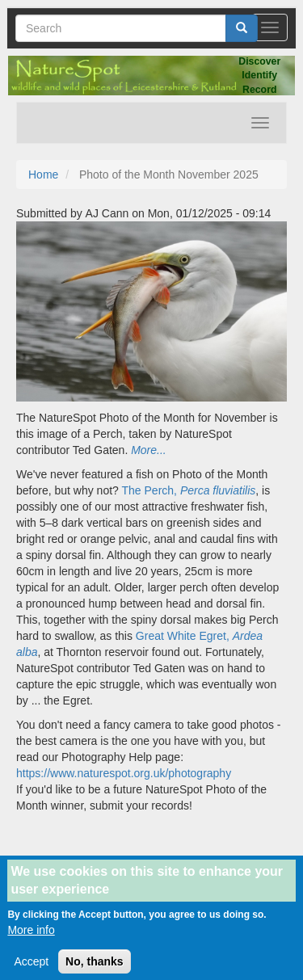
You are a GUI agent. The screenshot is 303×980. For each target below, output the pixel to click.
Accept (31, 971)
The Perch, (189, 490)
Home (43, 175)
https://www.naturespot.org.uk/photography (124, 773)
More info (31, 940)
